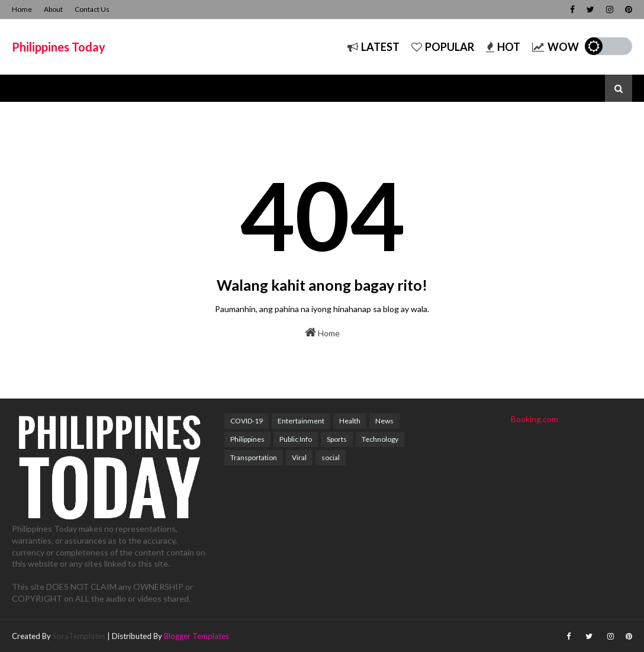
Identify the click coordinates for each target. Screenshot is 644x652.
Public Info (296, 439)
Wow (556, 47)
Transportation (254, 457)
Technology (380, 439)
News (384, 421)
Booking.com (534, 419)
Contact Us (92, 9)
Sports (337, 439)
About (53, 9)
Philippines (247, 439)
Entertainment (301, 421)
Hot (503, 47)
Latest (373, 47)
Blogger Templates (197, 636)
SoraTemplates (79, 636)
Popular (443, 47)
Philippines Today (59, 47)
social (331, 457)
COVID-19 (247, 421)
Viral (299, 457)
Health (350, 421)
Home (22, 9)
